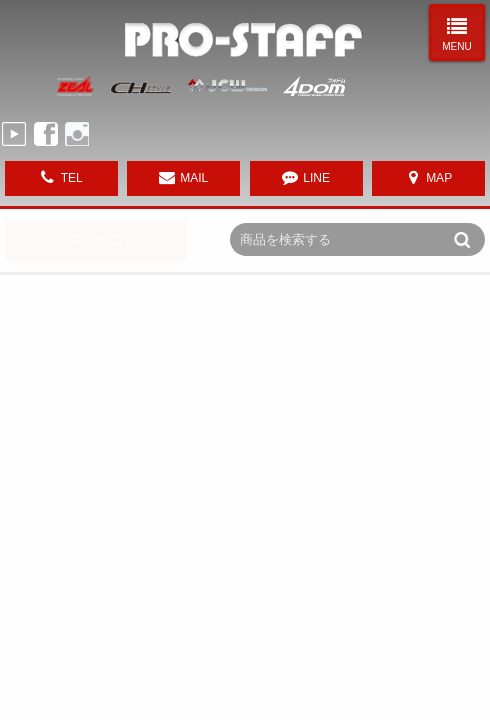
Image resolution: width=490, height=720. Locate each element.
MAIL (194, 178)
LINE (316, 178)
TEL (72, 178)
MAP (439, 178)
